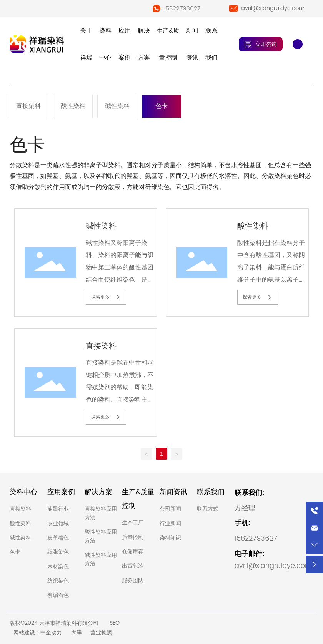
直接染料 (28, 106)
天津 (77, 632)
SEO (115, 623)
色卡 (161, 106)
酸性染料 (73, 106)
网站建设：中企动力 (38, 633)
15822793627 (182, 9)
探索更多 (106, 297)
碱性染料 (117, 106)
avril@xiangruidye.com (273, 8)
